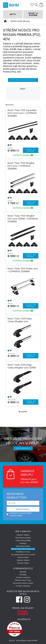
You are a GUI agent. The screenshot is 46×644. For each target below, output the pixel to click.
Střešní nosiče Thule (23, 580)
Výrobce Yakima (23, 560)
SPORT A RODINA (33, 14)
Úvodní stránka (5, 21)
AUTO (13, 14)
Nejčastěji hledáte (23, 546)
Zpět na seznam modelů (23, 80)
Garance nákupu (23, 535)
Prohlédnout (23, 448)
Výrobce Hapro (23, 563)
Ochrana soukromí (23, 577)
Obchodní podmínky (23, 538)
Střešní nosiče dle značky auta (23, 549)
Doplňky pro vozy (23, 552)
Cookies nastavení (23, 586)
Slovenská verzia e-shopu (23, 583)
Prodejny (23, 543)
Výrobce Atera (23, 557)
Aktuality (23, 572)
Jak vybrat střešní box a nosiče (23, 555)
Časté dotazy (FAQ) (23, 540)
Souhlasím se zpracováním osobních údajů (19, 514)
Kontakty (23, 575)
